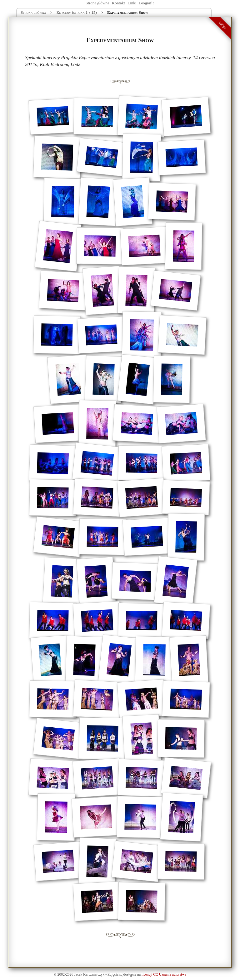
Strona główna (97, 3)
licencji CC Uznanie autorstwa (164, 975)
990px (223, 25)
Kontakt (118, 3)
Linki (132, 3)
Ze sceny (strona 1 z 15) (77, 12)
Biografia (147, 3)
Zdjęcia (113, 975)
